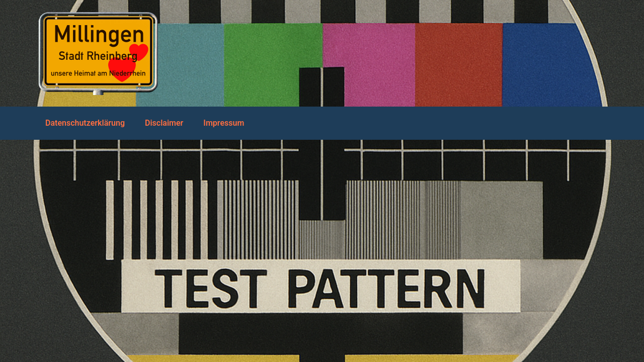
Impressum (224, 123)
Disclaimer (164, 123)
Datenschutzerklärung (85, 123)
